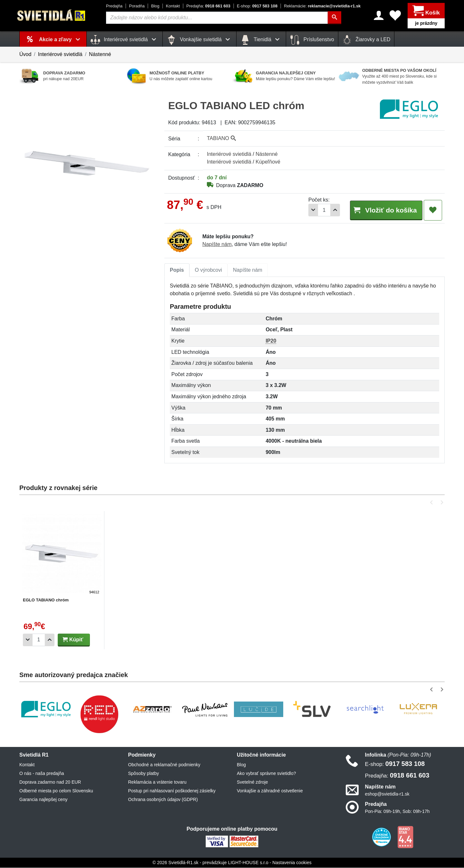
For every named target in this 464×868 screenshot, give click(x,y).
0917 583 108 (257, 6)
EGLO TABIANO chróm (46, 600)
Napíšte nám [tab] (248, 270)
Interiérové (229, 154)
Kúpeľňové (268, 162)
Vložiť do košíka (383, 210)
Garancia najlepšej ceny (43, 800)
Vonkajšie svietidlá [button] (199, 40)
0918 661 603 (208, 6)
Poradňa (137, 6)
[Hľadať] (334, 18)
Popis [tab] (177, 270)
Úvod (25, 54)
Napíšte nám (217, 245)
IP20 (271, 341)
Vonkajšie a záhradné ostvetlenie (270, 791)
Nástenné (100, 54)
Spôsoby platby (144, 774)
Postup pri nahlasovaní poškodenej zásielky (172, 791)
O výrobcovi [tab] (208, 270)
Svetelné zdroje (252, 782)
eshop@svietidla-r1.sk (387, 794)
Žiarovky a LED (366, 40)
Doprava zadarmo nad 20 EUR (50, 782)
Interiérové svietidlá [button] (125, 40)
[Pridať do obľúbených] (433, 210)
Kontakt (173, 6)
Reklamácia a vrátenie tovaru (157, 782)
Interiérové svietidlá (60, 54)
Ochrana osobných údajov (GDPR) (163, 800)
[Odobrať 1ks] (307, 210)
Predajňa (114, 6)
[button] (433, 503)
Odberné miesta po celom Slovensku (56, 791)
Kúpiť (73, 640)
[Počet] (318, 210)
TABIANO (221, 138)
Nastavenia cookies (292, 863)
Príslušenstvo (312, 40)
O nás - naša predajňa (42, 774)
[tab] (177, 270)
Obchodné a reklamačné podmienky (164, 765)
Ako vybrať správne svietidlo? (266, 774)
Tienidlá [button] (261, 40)
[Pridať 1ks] (329, 210)
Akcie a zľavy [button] (61, 39)
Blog (155, 6)
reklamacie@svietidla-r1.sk (322, 6)
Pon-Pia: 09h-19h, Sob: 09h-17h (397, 812)
